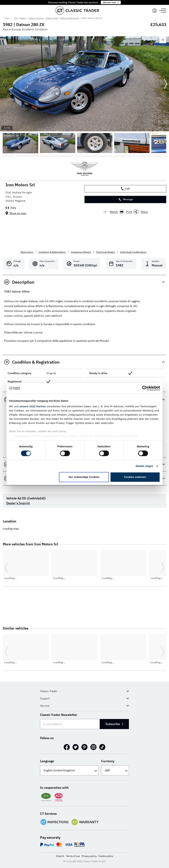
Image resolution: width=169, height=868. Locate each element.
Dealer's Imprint (18, 503)
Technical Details (106, 252)
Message (125, 199)
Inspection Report (81, 252)
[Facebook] (67, 747)
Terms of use (73, 856)
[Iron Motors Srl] (84, 168)
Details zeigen (144, 466)
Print (126, 212)
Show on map (18, 213)
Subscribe (114, 724)
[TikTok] (102, 747)
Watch (110, 212)
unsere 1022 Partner (33, 406)
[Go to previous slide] (3, 84)
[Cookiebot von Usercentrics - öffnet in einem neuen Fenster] (145, 388)
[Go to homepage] (77, 10)
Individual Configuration (133, 252)
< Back (7, 18)
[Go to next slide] (166, 84)
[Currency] (115, 770)
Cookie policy (106, 856)
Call (125, 189)
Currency (108, 761)
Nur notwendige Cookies (84, 477)
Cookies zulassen (135, 477)
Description (27, 252)
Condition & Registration (52, 252)
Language (47, 761)
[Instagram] (93, 747)
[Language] (69, 770)
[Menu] (155, 11)
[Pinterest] (84, 747)
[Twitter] (76, 747)
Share (141, 212)
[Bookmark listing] (163, 40)
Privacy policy (89, 856)
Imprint (60, 856)
